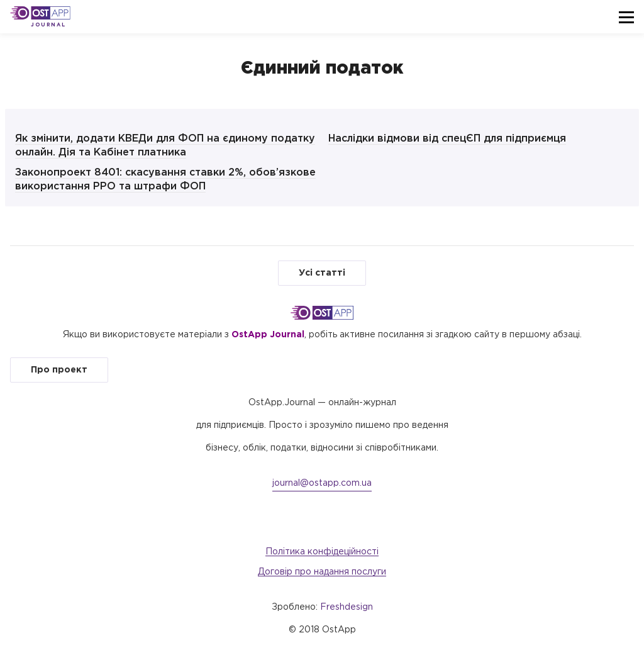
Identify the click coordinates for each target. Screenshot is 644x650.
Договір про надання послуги (322, 572)
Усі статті (322, 273)
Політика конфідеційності (322, 552)
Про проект (59, 370)
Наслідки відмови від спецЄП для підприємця (447, 139)
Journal (48, 25)
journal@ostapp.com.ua (322, 483)
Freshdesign (347, 607)
